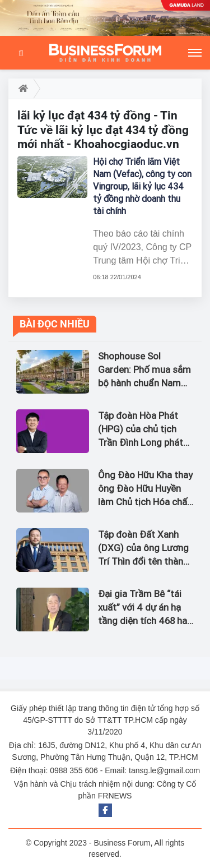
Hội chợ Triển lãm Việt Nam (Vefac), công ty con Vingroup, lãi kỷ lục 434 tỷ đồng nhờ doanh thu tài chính (142, 186)
